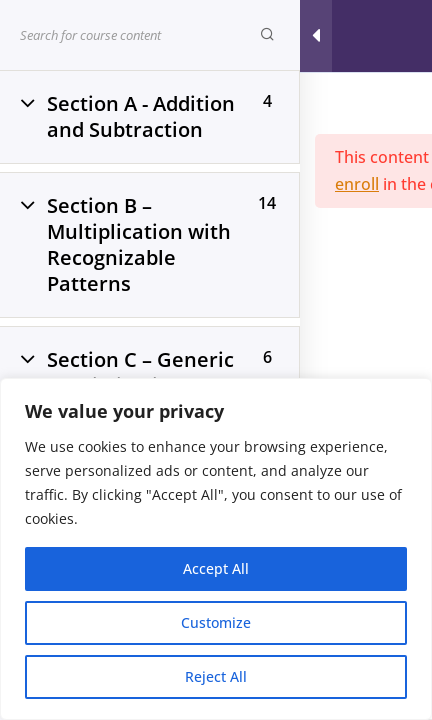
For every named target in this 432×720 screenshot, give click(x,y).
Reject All (216, 676)
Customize (216, 622)
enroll (357, 184)
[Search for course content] (267, 35)
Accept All (216, 568)
